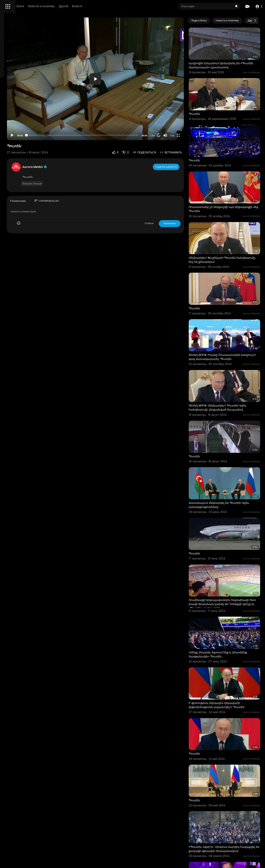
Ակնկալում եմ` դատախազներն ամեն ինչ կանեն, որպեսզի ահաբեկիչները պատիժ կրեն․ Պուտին (231, 830)
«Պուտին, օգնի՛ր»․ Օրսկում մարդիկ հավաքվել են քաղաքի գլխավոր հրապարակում (229, 739)
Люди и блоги (69, 6)
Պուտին (209, 100)
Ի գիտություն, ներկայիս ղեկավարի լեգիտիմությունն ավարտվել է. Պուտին (232, 613)
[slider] (115, 135)
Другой (118, 6)
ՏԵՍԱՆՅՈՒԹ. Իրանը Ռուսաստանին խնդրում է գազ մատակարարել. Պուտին (230, 311)
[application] (128, 79)
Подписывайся (182, 167)
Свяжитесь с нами (24, 132)
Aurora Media (85, 167)
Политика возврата (16, 114)
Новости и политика (96, 6)
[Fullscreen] (194, 135)
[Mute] (180, 135)
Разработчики (13, 137)
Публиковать (185, 223)
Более (131, 6)
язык (26, 137)
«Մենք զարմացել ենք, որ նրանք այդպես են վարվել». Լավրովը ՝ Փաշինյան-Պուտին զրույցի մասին (229, 784)
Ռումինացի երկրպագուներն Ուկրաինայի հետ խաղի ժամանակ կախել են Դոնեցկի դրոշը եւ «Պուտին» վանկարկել (231, 528)
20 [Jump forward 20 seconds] (174, 135)
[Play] (62, 135)
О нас (8, 132)
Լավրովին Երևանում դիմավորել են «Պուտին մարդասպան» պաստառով (230, 58)
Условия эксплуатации (18, 123)
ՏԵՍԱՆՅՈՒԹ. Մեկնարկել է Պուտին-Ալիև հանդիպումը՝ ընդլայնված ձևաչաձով (229, 357)
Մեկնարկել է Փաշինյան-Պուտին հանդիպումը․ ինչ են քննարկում (227, 226)
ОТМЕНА (164, 223)
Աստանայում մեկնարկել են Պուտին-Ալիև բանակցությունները (231, 440)
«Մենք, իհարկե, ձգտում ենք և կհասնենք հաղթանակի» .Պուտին (228, 569)
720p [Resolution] (187, 136)
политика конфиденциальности (23, 127)
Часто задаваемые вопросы (21, 118)
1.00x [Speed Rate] (167, 136)
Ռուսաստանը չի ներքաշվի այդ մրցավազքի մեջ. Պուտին (226, 182)
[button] (258, 6)
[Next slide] (255, 21)
